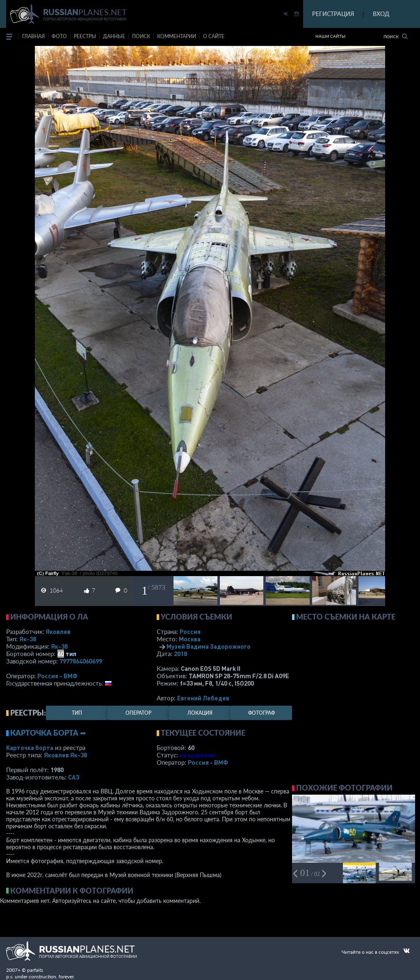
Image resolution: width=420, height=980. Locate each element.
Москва (190, 639)
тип (71, 654)
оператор (138, 713)
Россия (190, 631)
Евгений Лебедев (203, 698)
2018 (180, 654)
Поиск (396, 36)
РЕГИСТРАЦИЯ (333, 14)
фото (59, 36)
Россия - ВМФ (57, 676)
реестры (85, 36)
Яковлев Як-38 (65, 755)
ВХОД (381, 14)
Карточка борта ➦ (48, 733)
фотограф (261, 713)
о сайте (214, 36)
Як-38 (28, 639)
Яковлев (58, 631)
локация (200, 713)
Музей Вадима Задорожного (209, 646)
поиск (141, 36)
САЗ (74, 777)
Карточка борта (30, 748)
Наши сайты (330, 36)
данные (114, 36)
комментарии (177, 36)
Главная (33, 36)
